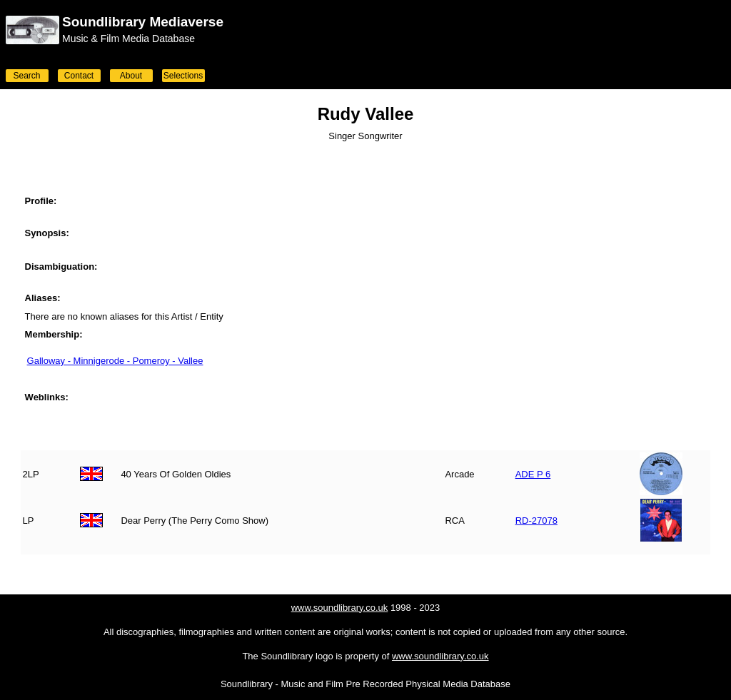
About (131, 76)
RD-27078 (536, 521)
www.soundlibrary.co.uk (340, 608)
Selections (183, 76)
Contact (79, 76)
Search (26, 76)
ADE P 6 (533, 474)
